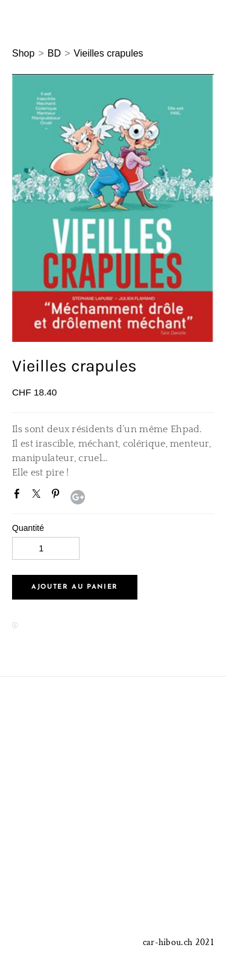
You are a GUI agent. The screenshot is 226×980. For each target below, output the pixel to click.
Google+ (78, 497)
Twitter (39, 496)
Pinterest (58, 496)
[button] (75, 587)
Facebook (19, 496)
